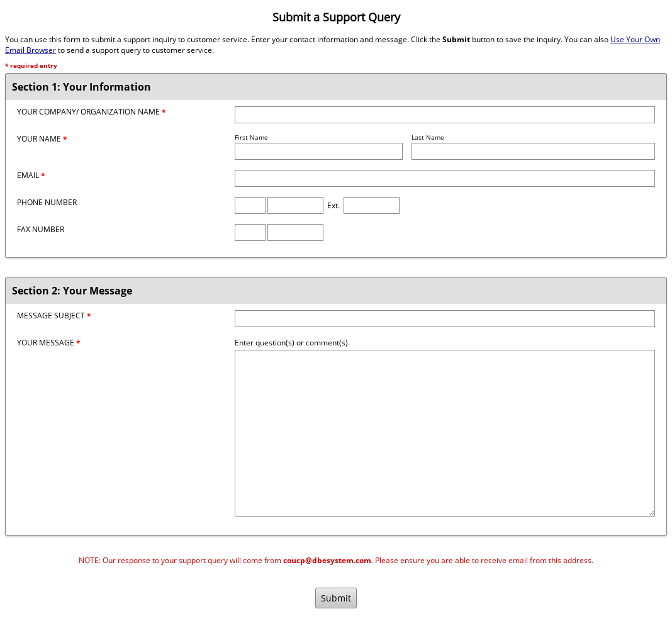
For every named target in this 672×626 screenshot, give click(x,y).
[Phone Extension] (372, 205)
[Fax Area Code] (250, 232)
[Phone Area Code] (250, 205)
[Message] (445, 433)
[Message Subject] (445, 319)
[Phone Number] (295, 205)
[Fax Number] (295, 232)
